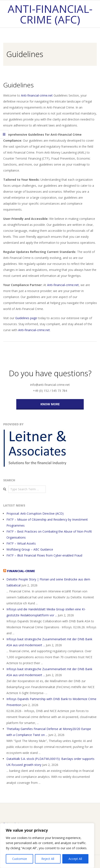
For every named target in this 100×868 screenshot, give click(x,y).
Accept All (75, 859)
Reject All (48, 859)
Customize (20, 859)
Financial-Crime (21, 571)
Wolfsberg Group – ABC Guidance (30, 549)
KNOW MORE (50, 404)
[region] (47, 846)
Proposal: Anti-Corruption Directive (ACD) (35, 513)
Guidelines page (26, 318)
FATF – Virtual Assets (21, 543)
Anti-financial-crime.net (37, 95)
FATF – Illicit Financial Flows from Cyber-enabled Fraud (44, 555)
